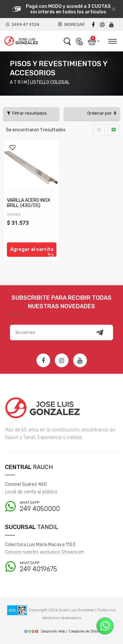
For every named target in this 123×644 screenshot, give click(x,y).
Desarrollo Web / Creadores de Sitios (61, 631)
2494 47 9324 (23, 24)
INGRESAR (71, 24)
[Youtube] (112, 25)
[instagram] (102, 25)
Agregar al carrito (32, 252)
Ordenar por (102, 113)
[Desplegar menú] (112, 40)
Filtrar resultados (27, 113)
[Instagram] (62, 360)
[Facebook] (93, 25)
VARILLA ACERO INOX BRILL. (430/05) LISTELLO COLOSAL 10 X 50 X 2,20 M (30, 208)
